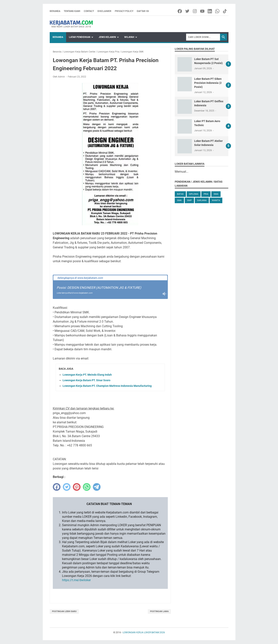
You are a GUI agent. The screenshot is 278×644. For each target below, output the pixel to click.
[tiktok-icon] (225, 11)
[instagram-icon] (195, 11)
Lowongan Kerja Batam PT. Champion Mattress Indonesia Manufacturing (107, 386)
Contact (89, 11)
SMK (179, 200)
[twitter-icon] (188, 11)
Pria (206, 194)
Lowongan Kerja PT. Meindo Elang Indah (87, 375)
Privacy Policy (124, 11)
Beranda (55, 11)
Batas (180, 194)
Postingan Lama (159, 611)
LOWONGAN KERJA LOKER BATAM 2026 (144, 632)
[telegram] (97, 487)
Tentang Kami (72, 11)
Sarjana (202, 200)
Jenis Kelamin (107, 37)
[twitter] (67, 487)
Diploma (194, 194)
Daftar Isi (143, 11)
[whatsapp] (87, 487)
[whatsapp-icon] (218, 11)
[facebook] (57, 487)
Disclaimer (104, 11)
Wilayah (129, 37)
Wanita (216, 200)
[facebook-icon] (180, 11)
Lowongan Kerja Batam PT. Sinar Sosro (87, 380)
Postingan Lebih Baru (64, 611)
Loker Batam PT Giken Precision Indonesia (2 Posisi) (208, 83)
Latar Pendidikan (80, 37)
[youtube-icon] (203, 11)
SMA (216, 194)
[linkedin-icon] (210, 11)
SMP (189, 200)
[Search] (203, 37)
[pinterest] (77, 487)
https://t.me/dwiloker (76, 580)
